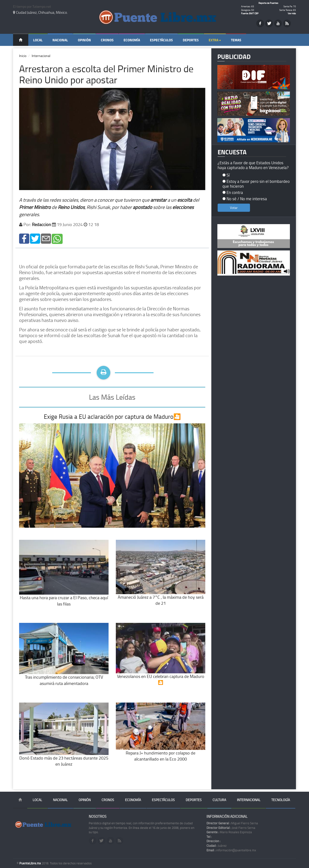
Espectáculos (161, 40)
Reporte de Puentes (268, 3)
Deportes (191, 40)
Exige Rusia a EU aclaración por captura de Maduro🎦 (112, 416)
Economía (132, 40)
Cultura (219, 800)
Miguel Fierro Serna (232, 823)
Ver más (292, 13)
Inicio (23, 56)
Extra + (215, 40)
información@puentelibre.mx (231, 850)
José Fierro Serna (231, 828)
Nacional (60, 40)
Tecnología (281, 800)
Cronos (107, 40)
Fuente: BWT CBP (250, 13)
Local (38, 40)
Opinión (84, 40)
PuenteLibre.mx (30, 863)
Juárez (217, 846)
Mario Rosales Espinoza (229, 832)
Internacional (41, 56)
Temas (236, 40)
